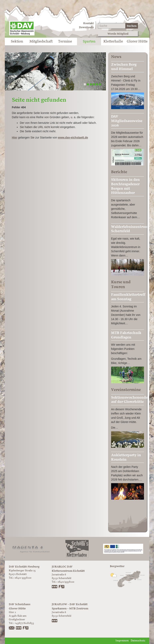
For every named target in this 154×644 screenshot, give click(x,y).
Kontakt (88, 23)
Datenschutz (138, 641)
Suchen (132, 26)
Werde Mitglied (118, 34)
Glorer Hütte (137, 41)
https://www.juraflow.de (55, 621)
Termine (65, 41)
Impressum (122, 641)
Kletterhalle (113, 41)
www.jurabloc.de (55, 587)
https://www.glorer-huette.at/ (19, 628)
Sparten (89, 41)
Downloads (86, 27)
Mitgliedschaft (41, 41)
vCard (62, 587)
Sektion (17, 41)
